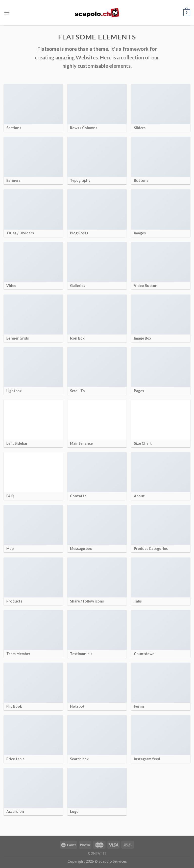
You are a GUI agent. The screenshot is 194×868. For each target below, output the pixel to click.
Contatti (97, 853)
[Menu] (7, 13)
